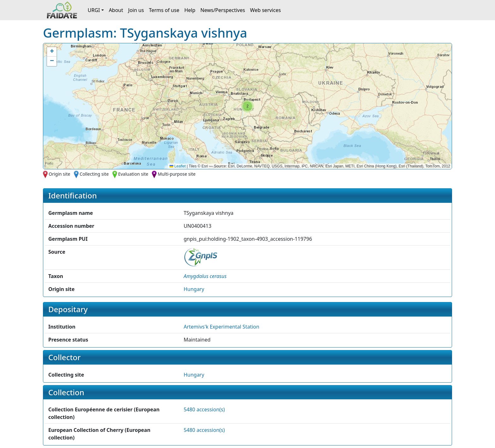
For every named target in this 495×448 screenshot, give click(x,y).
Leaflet (178, 166)
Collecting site (94, 174)
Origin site (59, 174)
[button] (247, 106)
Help (190, 10)
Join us (136, 10)
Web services (265, 10)
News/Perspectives (223, 10)
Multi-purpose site (177, 174)
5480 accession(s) (204, 409)
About (116, 10)
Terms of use (164, 10)
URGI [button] (94, 10)
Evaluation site (133, 174)
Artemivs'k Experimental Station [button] (222, 327)
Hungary (194, 289)
